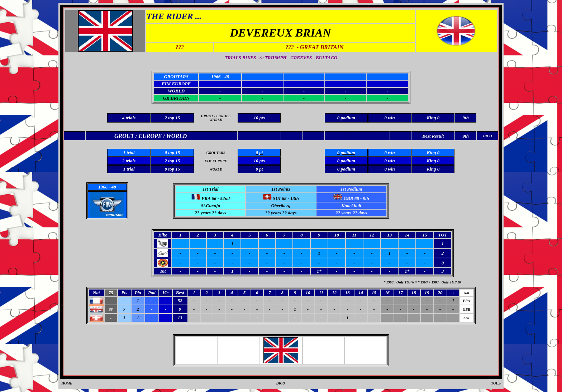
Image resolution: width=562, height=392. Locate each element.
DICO (280, 383)
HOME (67, 383)
